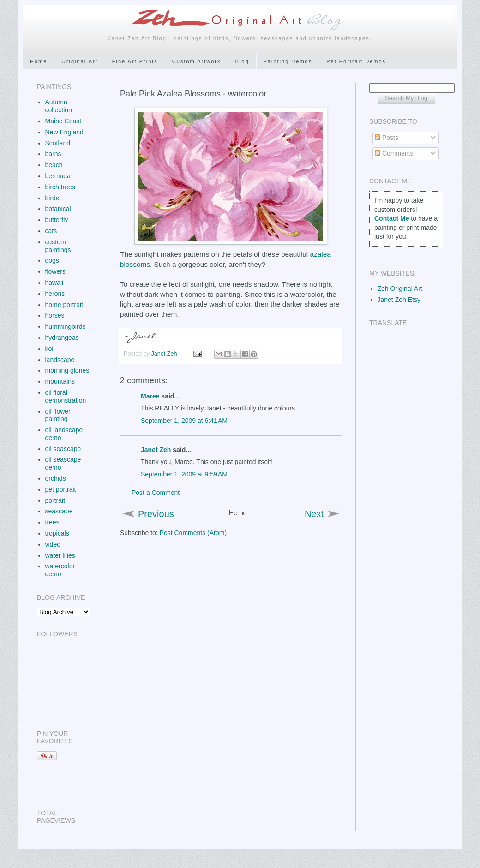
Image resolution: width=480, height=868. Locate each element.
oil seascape (63, 449)
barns (53, 154)
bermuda (58, 176)
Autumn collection (59, 106)
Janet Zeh (165, 354)
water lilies (60, 555)
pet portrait (61, 489)
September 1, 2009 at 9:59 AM (184, 474)
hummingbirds (66, 326)
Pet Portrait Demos (356, 61)
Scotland (58, 143)
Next (314, 514)
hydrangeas (62, 338)
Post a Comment (156, 493)
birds (52, 198)
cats (51, 231)
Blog (242, 61)
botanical (58, 209)
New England (64, 132)
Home (39, 61)
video (53, 544)
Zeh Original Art (400, 289)
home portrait (64, 305)
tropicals (57, 533)
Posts (387, 138)
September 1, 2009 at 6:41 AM (184, 421)
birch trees (60, 187)
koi (49, 349)
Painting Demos (288, 61)
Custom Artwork (197, 61)
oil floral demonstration (66, 396)
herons (55, 294)
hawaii (54, 283)
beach (54, 165)
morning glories (67, 370)
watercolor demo (60, 570)
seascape (59, 511)
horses (55, 315)
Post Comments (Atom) (193, 533)
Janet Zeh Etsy (399, 300)
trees (52, 522)
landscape (60, 360)
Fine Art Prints (135, 61)
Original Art (79, 61)
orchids (56, 478)
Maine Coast (63, 121)
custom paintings (58, 246)
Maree (150, 396)
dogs (52, 260)
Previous (156, 514)
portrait (55, 500)
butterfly (57, 220)
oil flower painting (58, 415)
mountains (60, 381)
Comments (394, 153)
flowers (55, 271)
